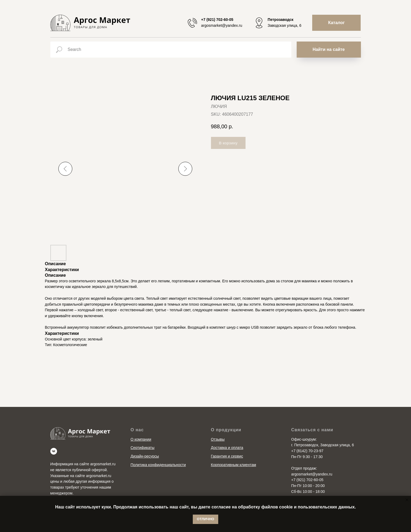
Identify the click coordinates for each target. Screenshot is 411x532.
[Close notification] (407, 500)
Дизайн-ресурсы (145, 456)
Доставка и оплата (227, 448)
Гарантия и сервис (227, 456)
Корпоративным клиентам (234, 465)
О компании (141, 439)
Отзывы (218, 439)
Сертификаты (143, 448)
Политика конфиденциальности (158, 465)
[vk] (54, 451)
